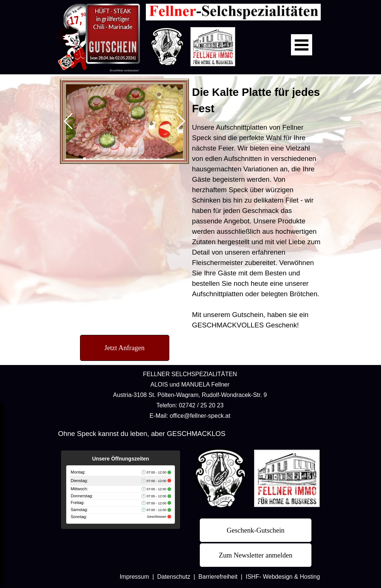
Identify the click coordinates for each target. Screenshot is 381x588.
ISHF (252, 577)
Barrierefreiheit (218, 577)
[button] (69, 121)
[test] (125, 348)
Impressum (134, 577)
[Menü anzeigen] (302, 45)
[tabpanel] (257, 207)
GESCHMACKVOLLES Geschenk (244, 325)
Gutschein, (249, 315)
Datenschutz (174, 577)
